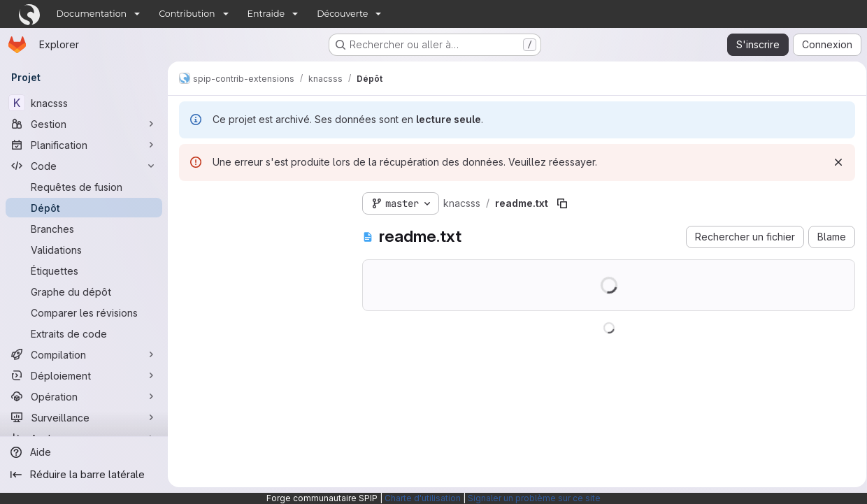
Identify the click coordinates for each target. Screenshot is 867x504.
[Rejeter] (833, 162)
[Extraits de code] (84, 333)
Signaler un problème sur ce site (534, 498)
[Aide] (84, 452)
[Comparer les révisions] (84, 312)
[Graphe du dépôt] (84, 291)
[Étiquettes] (84, 271)
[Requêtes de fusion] (84, 187)
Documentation (92, 14)
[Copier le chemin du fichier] (562, 203)
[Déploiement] (84, 375)
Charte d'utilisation (423, 498)
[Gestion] (84, 124)
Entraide (266, 14)
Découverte (342, 14)
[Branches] (84, 229)
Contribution (187, 14)
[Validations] (84, 250)
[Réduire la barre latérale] (84, 475)
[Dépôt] (84, 208)
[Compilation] (84, 354)
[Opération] (84, 396)
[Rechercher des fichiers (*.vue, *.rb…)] (259, 229)
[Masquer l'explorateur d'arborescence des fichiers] (190, 201)
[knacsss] (84, 103)
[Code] (84, 166)
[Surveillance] (84, 417)
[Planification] (84, 145)
